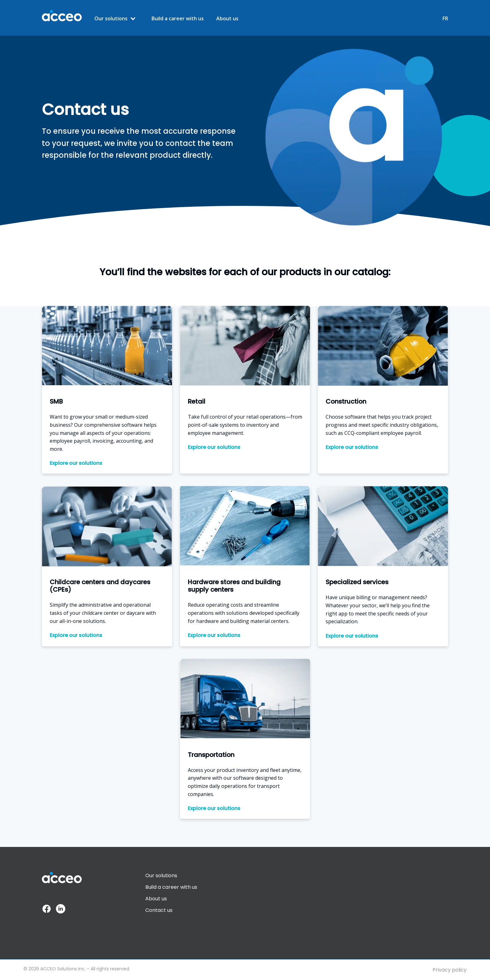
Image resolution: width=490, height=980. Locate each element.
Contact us (159, 910)
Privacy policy (450, 970)
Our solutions (111, 18)
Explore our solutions (76, 463)
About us (227, 19)
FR (445, 19)
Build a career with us (178, 19)
